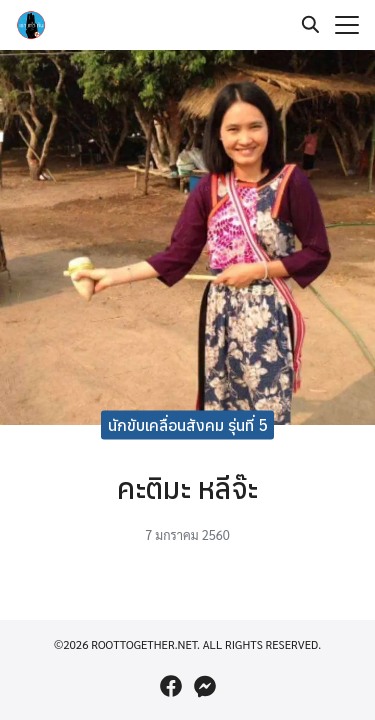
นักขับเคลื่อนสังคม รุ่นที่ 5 (188, 424)
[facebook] (171, 686)
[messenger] (205, 686)
